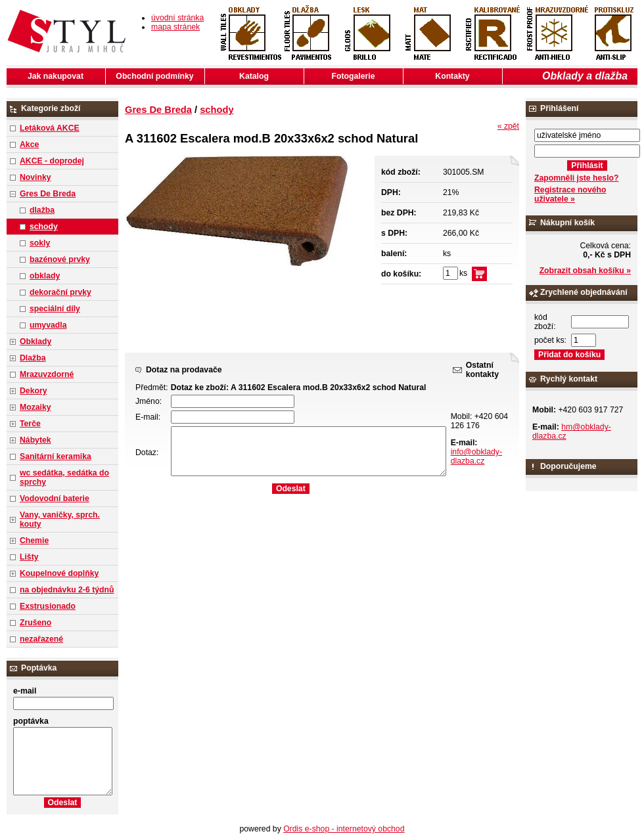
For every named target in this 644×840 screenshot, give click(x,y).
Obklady (35, 342)
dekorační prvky (60, 292)
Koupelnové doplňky (59, 573)
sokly (40, 243)
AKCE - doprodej (52, 161)
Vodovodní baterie (55, 498)
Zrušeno (35, 623)
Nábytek (35, 440)
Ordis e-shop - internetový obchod (344, 829)
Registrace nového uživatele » (570, 194)
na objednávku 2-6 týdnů (67, 590)
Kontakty (452, 76)
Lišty (29, 557)
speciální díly (55, 309)
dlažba (42, 210)
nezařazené (41, 639)
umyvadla (48, 325)
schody (44, 227)
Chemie (34, 541)
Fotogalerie (354, 76)
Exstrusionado (48, 606)
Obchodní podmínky (154, 76)
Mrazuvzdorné (47, 374)
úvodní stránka (177, 18)
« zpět (508, 126)
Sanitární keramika (56, 456)
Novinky (35, 177)
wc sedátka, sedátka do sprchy (64, 477)
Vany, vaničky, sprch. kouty (60, 519)
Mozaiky (35, 407)
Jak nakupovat (56, 76)
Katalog (254, 76)
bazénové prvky (60, 259)
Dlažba (33, 358)
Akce (29, 144)
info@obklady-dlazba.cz (476, 456)
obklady (45, 276)
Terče (30, 424)
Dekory (33, 391)
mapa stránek (175, 27)
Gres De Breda (48, 194)
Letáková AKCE (50, 128)
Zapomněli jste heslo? (577, 178)
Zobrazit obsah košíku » (585, 271)
